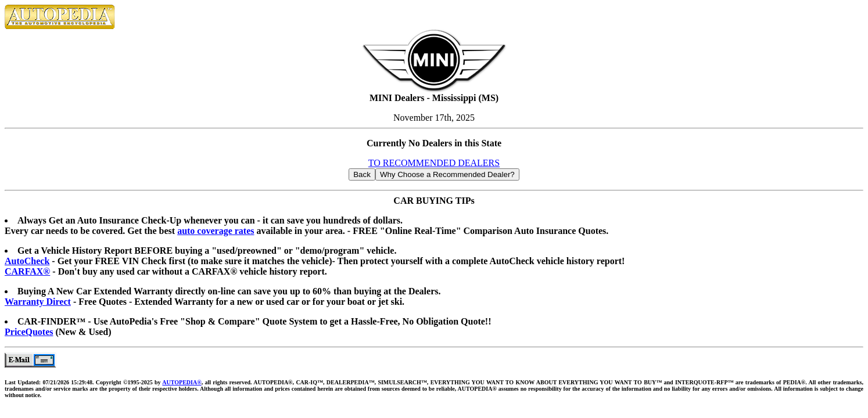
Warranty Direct (38, 302)
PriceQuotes (29, 332)
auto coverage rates (216, 231)
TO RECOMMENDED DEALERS (434, 163)
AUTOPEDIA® (182, 382)
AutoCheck (27, 261)
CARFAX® (27, 271)
